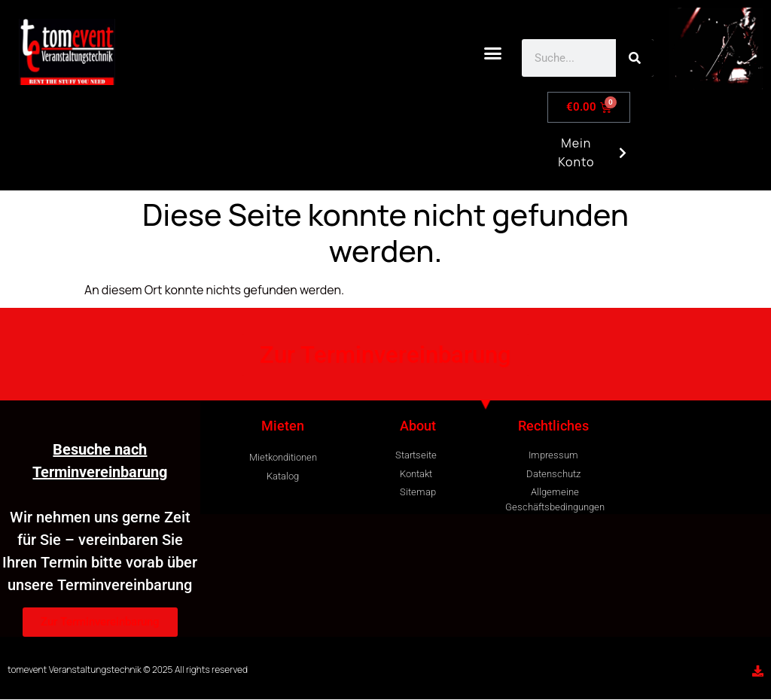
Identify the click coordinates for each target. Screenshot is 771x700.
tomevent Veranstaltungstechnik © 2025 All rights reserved (128, 670)
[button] (493, 53)
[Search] (635, 58)
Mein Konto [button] (588, 159)
